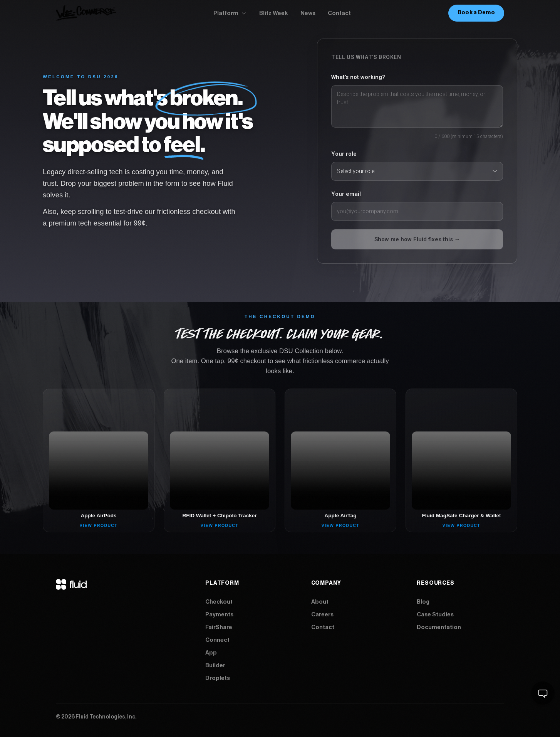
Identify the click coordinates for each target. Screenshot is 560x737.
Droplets (218, 678)
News (308, 13)
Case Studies (435, 615)
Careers (322, 615)
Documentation (439, 627)
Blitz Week (274, 13)
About (320, 602)
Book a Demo (476, 13)
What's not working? (358, 77)
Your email (346, 194)
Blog (423, 602)
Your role (344, 154)
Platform (230, 13)
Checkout (219, 602)
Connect (217, 640)
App (211, 653)
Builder (215, 665)
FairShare (219, 627)
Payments (219, 615)
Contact (339, 13)
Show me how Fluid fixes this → (417, 239)
